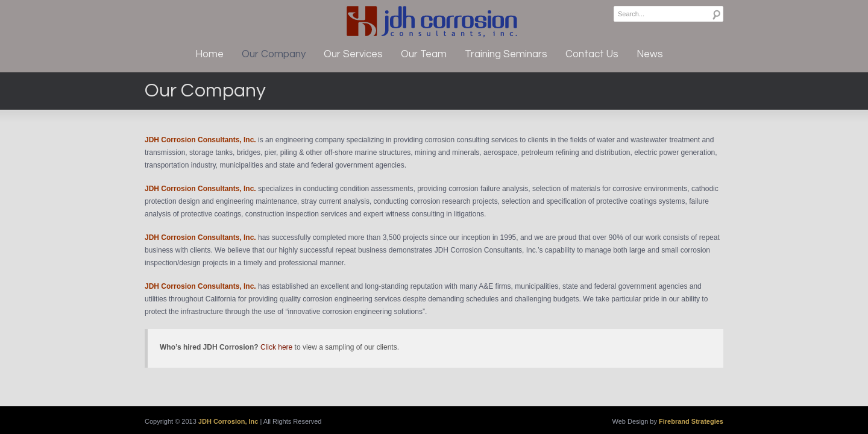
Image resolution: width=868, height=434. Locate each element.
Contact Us (592, 54)
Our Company (274, 54)
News (650, 54)
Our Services (353, 54)
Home (209, 54)
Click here (276, 347)
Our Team (424, 54)
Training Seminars (506, 54)
